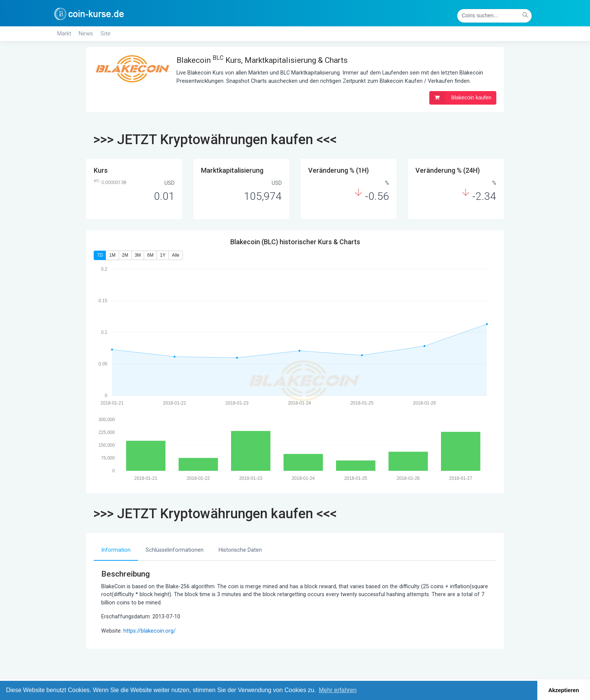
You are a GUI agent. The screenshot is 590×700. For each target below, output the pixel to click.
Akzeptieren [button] (564, 690)
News (86, 33)
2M (125, 255)
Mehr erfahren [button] (338, 690)
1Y (163, 255)
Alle (176, 255)
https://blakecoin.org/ (150, 631)
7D (100, 255)
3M (138, 255)
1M (112, 255)
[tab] (116, 551)
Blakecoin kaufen (460, 98)
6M (150, 255)
